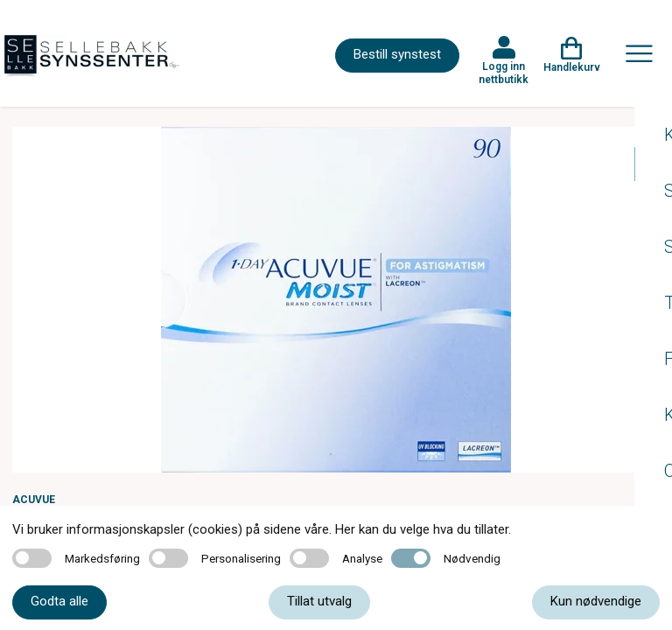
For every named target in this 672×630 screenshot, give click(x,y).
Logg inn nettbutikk (504, 73)
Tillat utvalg (319, 601)
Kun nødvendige (596, 601)
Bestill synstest (397, 54)
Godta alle (59, 601)
